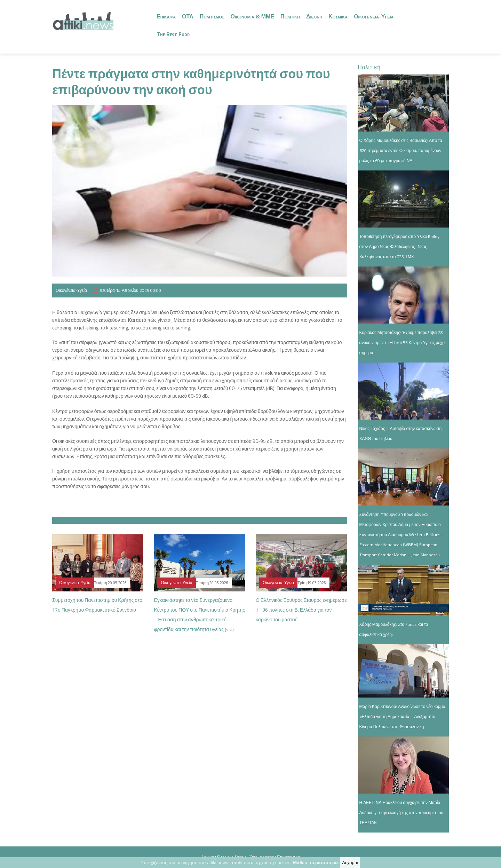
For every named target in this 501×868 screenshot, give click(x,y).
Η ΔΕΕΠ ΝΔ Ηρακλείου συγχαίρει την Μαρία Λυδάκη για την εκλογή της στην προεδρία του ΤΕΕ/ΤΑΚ (401, 813)
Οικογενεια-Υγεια (374, 16)
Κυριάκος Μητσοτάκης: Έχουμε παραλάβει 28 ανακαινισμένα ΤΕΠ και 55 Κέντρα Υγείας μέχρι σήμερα (403, 343)
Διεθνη (314, 16)
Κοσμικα (338, 16)
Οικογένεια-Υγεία (71, 290)
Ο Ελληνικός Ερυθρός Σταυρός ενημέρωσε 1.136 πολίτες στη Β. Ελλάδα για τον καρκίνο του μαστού (301, 610)
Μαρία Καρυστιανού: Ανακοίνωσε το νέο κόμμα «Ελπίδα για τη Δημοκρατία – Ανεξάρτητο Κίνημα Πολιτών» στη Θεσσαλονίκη (402, 716)
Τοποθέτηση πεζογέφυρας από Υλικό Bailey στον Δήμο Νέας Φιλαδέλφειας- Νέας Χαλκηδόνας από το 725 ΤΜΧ (400, 246)
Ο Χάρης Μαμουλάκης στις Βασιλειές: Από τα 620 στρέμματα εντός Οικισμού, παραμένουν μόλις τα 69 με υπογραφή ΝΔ (401, 150)
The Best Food (173, 34)
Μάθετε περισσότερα (315, 863)
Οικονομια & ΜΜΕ (253, 16)
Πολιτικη (290, 16)
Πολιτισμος (212, 16)
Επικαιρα (166, 16)
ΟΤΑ (188, 16)
